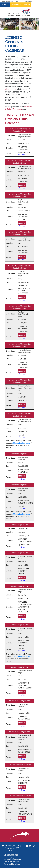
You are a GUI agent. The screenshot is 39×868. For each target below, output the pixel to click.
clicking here (10, 89)
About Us (29, 2)
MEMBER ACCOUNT (21, 5)
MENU (5, 4)
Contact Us (19, 2)
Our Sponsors (8, 2)
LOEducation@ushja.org (21, 443)
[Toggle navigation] (7, 4)
